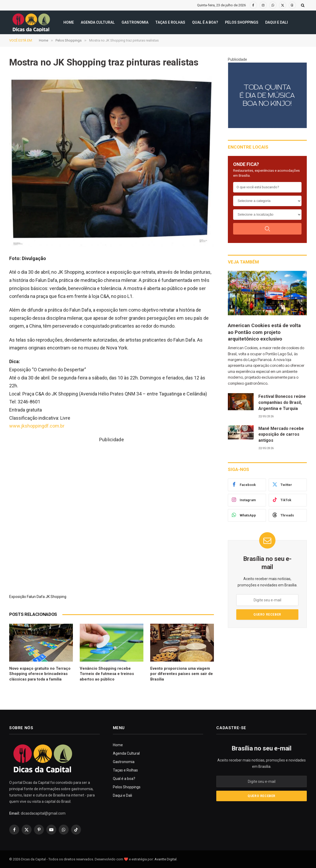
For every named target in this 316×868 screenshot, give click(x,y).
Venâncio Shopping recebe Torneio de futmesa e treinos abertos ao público (107, 674)
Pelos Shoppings (242, 22)
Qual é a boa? (205, 22)
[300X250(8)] (267, 95)
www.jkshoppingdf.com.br (37, 426)
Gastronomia (135, 22)
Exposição (18, 597)
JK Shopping (56, 597)
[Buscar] (267, 229)
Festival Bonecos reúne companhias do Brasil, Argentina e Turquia (282, 402)
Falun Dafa (36, 597)
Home (69, 22)
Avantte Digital (165, 859)
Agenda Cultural (98, 22)
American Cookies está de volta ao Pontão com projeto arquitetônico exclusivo (264, 332)
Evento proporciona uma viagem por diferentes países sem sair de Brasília (182, 674)
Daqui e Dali (277, 22)
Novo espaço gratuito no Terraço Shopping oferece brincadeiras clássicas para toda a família (40, 674)
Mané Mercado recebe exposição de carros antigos (281, 435)
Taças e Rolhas (170, 22)
